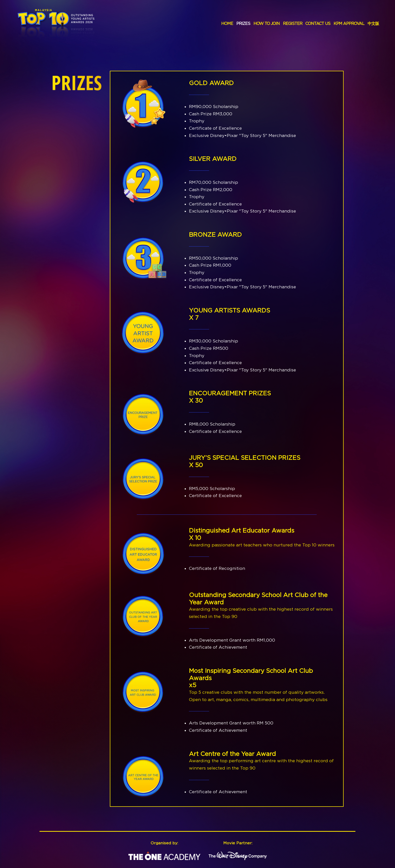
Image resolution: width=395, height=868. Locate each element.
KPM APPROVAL (349, 23)
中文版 (373, 23)
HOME (227, 23)
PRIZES (243, 23)
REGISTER (293, 23)
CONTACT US (318, 23)
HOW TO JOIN (267, 23)
